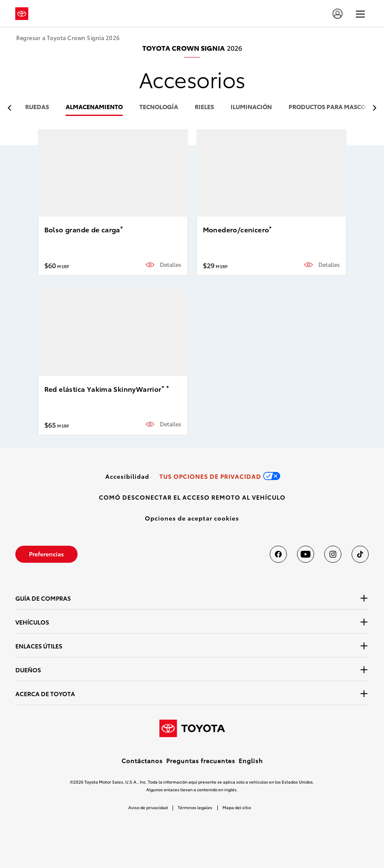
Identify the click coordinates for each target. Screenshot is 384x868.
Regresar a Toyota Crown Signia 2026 (68, 38)
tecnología (159, 107)
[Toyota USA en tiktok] (360, 554)
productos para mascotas (333, 107)
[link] (127, 476)
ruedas (37, 107)
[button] (192, 518)
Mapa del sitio (237, 807)
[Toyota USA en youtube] (306, 554)
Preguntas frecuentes (201, 761)
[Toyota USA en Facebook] (278, 554)
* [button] (121, 228)
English (251, 761)
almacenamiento (94, 107)
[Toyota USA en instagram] (333, 554)
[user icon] (338, 14)
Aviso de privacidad (148, 807)
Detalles (170, 265)
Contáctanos (142, 761)
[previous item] (12, 108)
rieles (204, 107)
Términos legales (195, 807)
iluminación (251, 107)
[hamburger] (360, 14)
